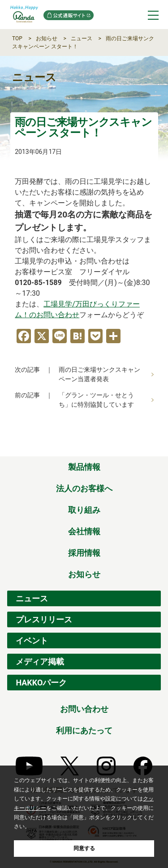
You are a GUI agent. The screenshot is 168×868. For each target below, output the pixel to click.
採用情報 (84, 553)
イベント (32, 640)
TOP (17, 38)
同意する (84, 848)
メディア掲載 (40, 662)
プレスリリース (44, 619)
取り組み (84, 510)
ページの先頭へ (155, 447)
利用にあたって (84, 730)
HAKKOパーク (41, 683)
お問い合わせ (84, 709)
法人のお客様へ (84, 488)
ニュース (82, 38)
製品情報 (84, 467)
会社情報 (84, 531)
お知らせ (47, 38)
